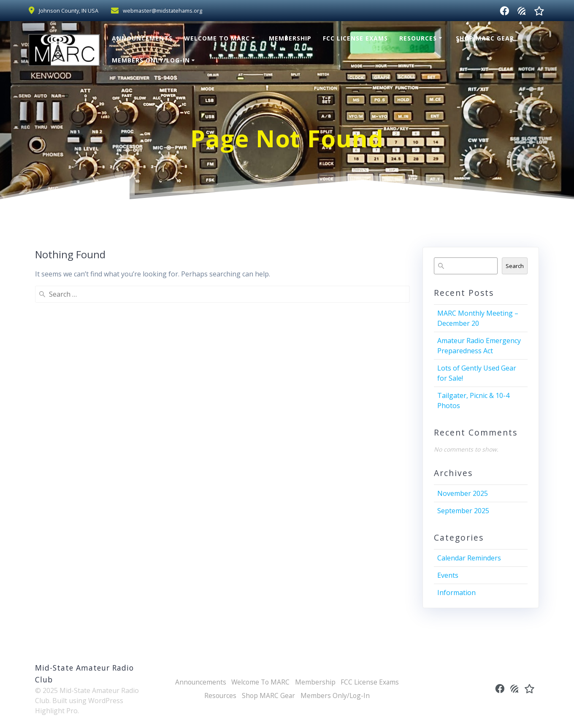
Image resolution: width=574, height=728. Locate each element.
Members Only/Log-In (151, 60)
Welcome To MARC (217, 38)
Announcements (142, 38)
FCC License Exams (355, 38)
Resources (418, 38)
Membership (290, 38)
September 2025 (463, 511)
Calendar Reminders (469, 558)
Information (456, 593)
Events (448, 575)
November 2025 (463, 493)
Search (515, 266)
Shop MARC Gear (485, 38)
